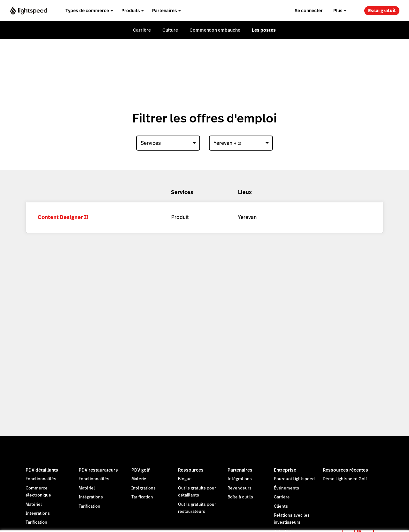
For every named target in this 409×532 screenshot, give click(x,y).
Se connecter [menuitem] (309, 11)
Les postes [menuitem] (264, 30)
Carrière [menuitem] (142, 30)
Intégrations (38, 513)
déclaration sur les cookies (251, 520)
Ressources (191, 470)
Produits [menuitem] (131, 11)
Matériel (34, 505)
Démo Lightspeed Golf (345, 479)
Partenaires (240, 470)
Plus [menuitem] (338, 11)
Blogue (185, 479)
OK (358, 524)
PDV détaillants (42, 470)
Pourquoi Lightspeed (294, 479)
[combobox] (168, 143)
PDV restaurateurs (98, 470)
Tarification (89, 506)
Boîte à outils (240, 497)
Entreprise (285, 470)
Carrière (282, 497)
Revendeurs (239, 488)
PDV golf (140, 470)
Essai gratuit (382, 11)
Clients (281, 506)
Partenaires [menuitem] (165, 11)
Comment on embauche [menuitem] (215, 30)
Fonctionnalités (41, 479)
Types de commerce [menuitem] (87, 11)
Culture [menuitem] (170, 30)
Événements (286, 488)
